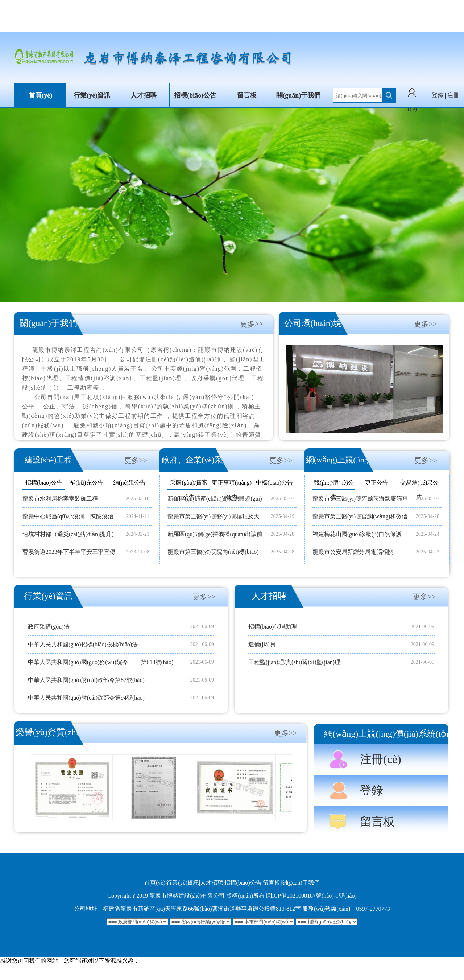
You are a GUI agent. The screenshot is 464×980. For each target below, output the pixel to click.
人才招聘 (144, 95)
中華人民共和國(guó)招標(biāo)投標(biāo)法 (83, 644)
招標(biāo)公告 (195, 95)
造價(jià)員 (262, 644)
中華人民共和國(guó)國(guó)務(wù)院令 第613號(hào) (101, 662)
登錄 (438, 95)
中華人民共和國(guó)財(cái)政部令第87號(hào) (86, 680)
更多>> (252, 324)
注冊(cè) (381, 759)
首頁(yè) (40, 95)
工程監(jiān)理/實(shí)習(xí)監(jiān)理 (294, 662)
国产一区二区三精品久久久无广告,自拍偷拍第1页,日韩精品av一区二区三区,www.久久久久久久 (121, 976)
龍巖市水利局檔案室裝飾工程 (60, 499)
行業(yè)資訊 (92, 95)
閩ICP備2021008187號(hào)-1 (302, 896)
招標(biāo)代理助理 (273, 627)
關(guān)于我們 (298, 95)
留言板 (247, 95)
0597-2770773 (373, 909)
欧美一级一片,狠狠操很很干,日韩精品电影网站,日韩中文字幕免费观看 (89, 968)
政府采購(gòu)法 (49, 627)
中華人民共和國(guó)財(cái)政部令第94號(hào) (86, 698)
